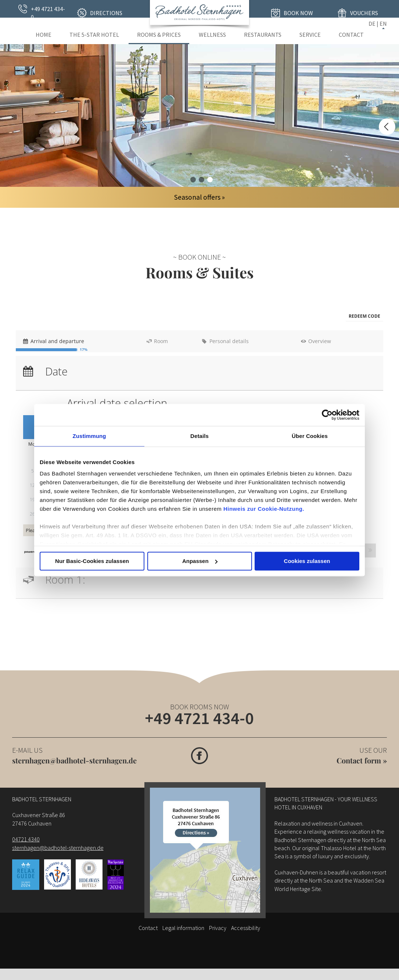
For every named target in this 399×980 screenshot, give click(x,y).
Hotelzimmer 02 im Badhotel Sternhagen (202, 180)
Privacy (218, 931)
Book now (298, 13)
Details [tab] (199, 436)
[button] (364, 316)
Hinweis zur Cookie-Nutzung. (264, 509)
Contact (351, 35)
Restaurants (263, 35)
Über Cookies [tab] (310, 436)
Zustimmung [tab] (89, 436)
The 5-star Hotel (94, 35)
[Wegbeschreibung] (205, 854)
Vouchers (364, 13)
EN (383, 24)
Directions (106, 13)
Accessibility (246, 931)
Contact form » (362, 764)
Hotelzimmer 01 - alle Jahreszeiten (193, 180)
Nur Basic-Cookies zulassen (92, 561)
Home (44, 35)
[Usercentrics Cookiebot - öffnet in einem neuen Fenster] (327, 415)
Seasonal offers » (199, 197)
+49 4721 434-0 (48, 13)
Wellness (212, 35)
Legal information (183, 931)
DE (372, 24)
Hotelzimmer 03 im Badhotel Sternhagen (210, 180)
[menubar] (199, 316)
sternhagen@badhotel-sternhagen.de (74, 764)
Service (310, 35)
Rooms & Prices (159, 35)
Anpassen (200, 561)
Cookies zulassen (307, 561)
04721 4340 (26, 842)
